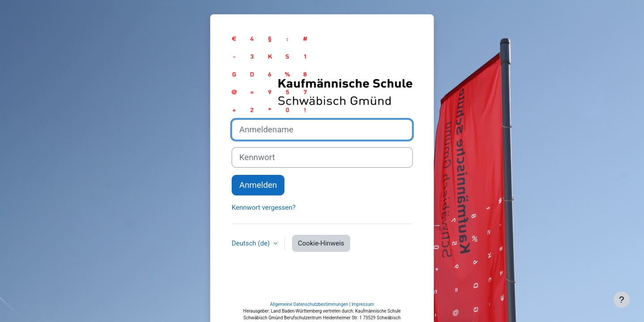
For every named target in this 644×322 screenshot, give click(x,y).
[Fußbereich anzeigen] (622, 300)
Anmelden (258, 203)
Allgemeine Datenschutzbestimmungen (309, 287)
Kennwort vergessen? (264, 225)
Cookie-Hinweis (321, 260)
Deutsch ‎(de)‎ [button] (252, 260)
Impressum (363, 287)
